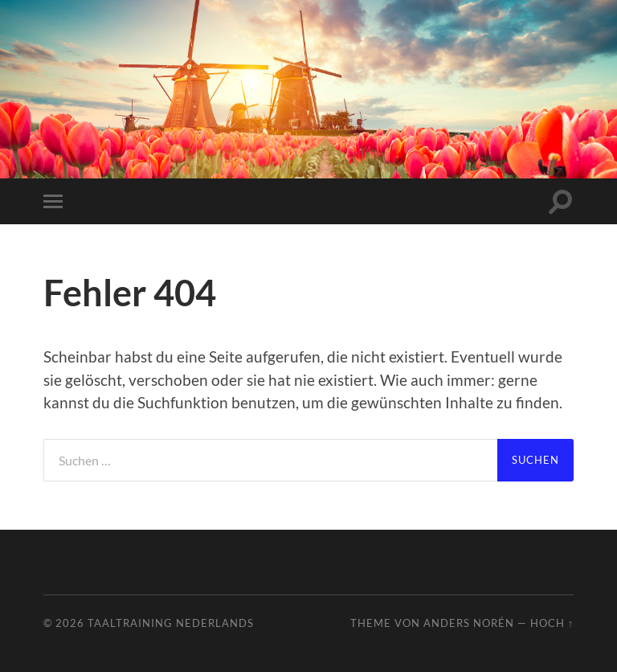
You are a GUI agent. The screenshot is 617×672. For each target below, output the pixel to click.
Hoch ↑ (552, 623)
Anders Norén (469, 623)
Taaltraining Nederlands (171, 623)
